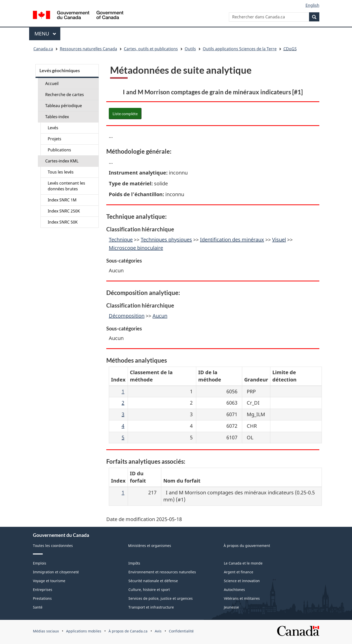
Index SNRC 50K (63, 222)
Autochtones (234, 590)
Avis (158, 631)
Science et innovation (242, 581)
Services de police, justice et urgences (161, 598)
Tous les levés (61, 172)
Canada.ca (43, 49)
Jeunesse (231, 607)
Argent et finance (239, 572)
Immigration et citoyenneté (56, 572)
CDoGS (290, 49)
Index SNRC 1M (62, 200)
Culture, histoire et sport (149, 590)
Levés (53, 128)
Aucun (160, 316)
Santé (38, 607)
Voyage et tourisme (49, 581)
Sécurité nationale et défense (153, 581)
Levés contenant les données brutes (66, 186)
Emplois (40, 563)
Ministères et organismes (150, 546)
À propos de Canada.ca (128, 631)
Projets (55, 139)
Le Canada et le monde (243, 563)
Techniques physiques (166, 240)
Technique (121, 240)
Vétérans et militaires (242, 598)
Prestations (42, 598)
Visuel (279, 240)
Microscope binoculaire (136, 248)
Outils (190, 49)
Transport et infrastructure (151, 607)
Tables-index (57, 117)
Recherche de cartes (65, 95)
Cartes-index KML (62, 161)
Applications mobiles (84, 631)
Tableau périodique (64, 106)
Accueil (52, 83)
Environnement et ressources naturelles (162, 572)
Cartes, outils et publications (151, 49)
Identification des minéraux (232, 240)
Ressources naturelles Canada (88, 49)
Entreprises (43, 590)
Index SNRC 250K (64, 211)
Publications (59, 150)
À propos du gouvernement (247, 546)
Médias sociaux (46, 631)
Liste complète (125, 114)
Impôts (134, 563)
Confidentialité (181, 631)
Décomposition (127, 316)
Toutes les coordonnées (53, 546)
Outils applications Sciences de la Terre (240, 49)
